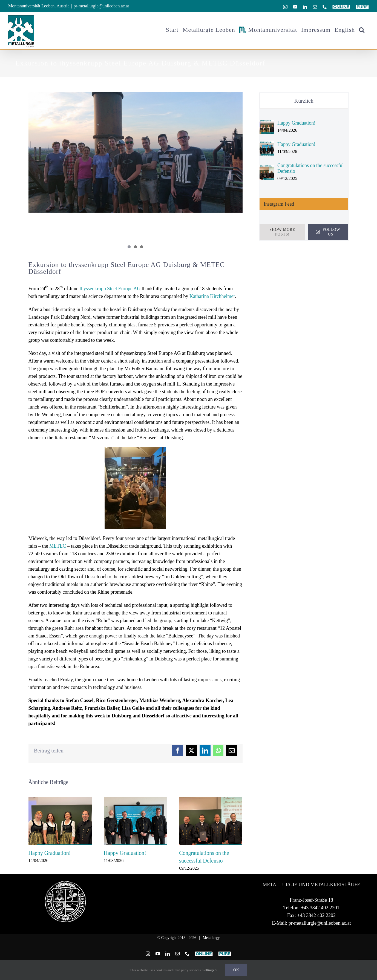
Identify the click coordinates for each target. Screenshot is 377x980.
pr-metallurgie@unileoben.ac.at (101, 6)
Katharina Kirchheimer (212, 296)
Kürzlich (304, 101)
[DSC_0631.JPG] (136, 153)
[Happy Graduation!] (267, 124)
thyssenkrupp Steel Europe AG (110, 289)
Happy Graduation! (50, 853)
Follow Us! (328, 232)
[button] (362, 30)
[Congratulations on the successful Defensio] (267, 169)
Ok (236, 970)
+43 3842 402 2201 (320, 918)
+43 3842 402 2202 (316, 926)
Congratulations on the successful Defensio (310, 168)
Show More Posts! (282, 232)
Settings (210, 970)
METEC (58, 546)
